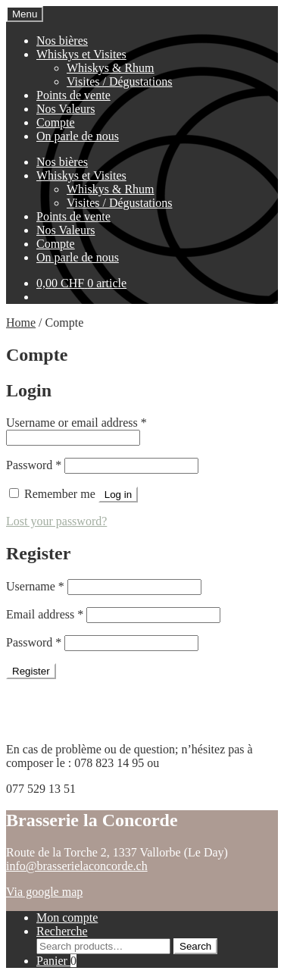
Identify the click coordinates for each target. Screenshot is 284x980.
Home (21, 322)
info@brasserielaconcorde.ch (77, 866)
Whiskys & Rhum (111, 68)
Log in (118, 495)
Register (31, 671)
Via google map (44, 892)
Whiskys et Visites (81, 54)
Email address (45, 614)
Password (34, 465)
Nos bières (62, 41)
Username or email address (76, 423)
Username (35, 586)
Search (195, 946)
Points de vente (73, 95)
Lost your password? (56, 521)
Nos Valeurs (66, 109)
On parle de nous (78, 136)
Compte (56, 122)
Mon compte (67, 917)
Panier (56, 961)
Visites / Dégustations (119, 81)
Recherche (62, 931)
